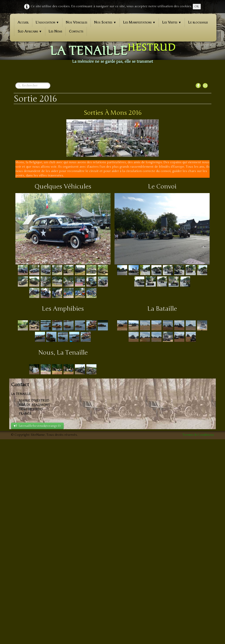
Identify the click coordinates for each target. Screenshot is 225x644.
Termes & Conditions (198, 435)
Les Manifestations (139, 22)
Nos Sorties (105, 22)
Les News (55, 31)
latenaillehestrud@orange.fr (37, 426)
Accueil (23, 22)
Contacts (76, 31)
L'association (47, 22)
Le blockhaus (198, 22)
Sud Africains (30, 31)
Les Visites (172, 22)
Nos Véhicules (76, 22)
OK (197, 6)
